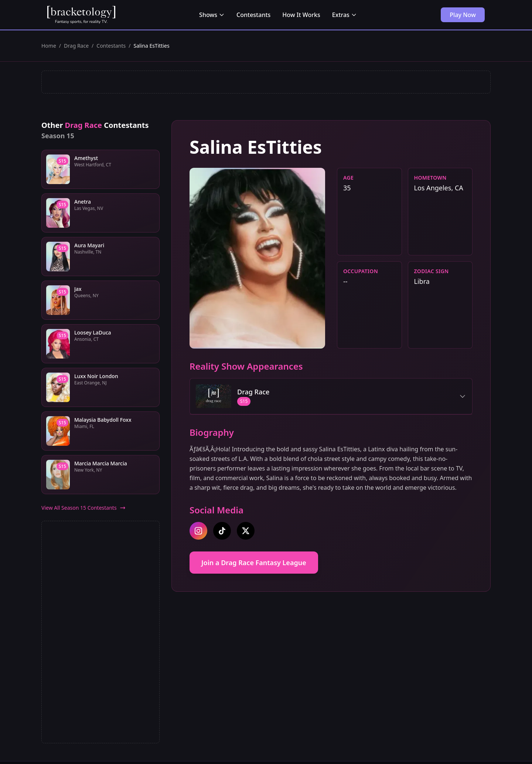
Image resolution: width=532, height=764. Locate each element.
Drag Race (76, 46)
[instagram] (198, 531)
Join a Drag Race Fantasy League (254, 563)
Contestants (253, 15)
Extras (345, 15)
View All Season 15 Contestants (83, 508)
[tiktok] (222, 531)
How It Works (301, 15)
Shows (212, 15)
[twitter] (246, 531)
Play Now (463, 15)
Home (49, 46)
